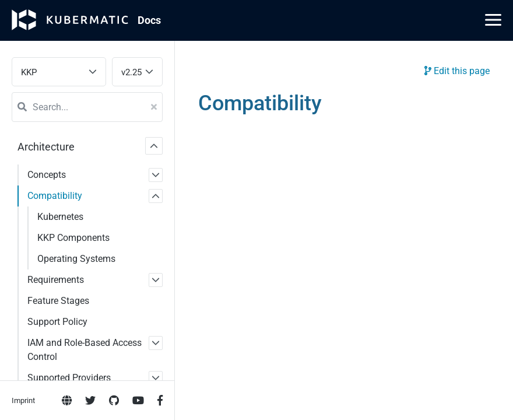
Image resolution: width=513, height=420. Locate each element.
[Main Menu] (493, 20)
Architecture (46, 147)
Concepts (47, 175)
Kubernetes (60, 217)
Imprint (23, 400)
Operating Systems (76, 259)
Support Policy (57, 322)
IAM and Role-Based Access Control (85, 350)
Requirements (56, 280)
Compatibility (55, 196)
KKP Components (73, 238)
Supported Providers (69, 378)
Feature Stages (58, 301)
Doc (149, 20)
